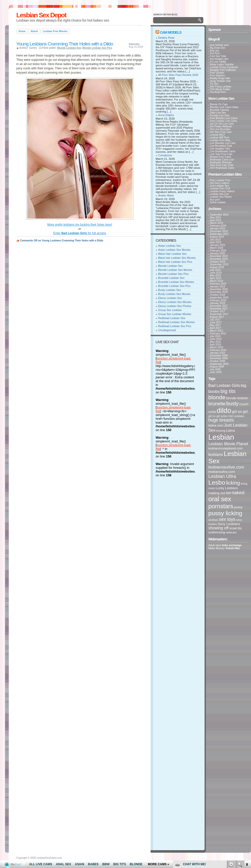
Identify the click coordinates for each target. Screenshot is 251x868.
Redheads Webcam (221, 162)
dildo (224, 410)
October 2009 (217, 361)
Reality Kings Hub (220, 78)
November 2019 (219, 259)
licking (233, 483)
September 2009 (219, 364)
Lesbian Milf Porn (219, 138)
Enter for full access (80, 233)
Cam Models (171, 32)
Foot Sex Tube (218, 56)
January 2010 (217, 353)
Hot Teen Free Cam (221, 132)
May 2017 (215, 325)
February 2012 (218, 334)
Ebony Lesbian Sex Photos (175, 306)
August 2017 (217, 317)
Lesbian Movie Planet (228, 444)
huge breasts (221, 420)
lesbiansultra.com (222, 472)
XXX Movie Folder (220, 89)
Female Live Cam (220, 115)
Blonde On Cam (219, 104)
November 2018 (219, 292)
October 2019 (217, 262)
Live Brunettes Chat (221, 146)
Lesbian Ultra (222, 476)
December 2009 (219, 356)
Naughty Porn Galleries (223, 70)
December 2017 (219, 306)
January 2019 (217, 287)
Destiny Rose (166, 38)
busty (233, 403)
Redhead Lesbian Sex (172, 318)
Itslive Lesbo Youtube (222, 64)
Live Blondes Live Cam (223, 143)
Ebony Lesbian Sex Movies (175, 302)
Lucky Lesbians (227, 488)
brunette (217, 404)
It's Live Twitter (218, 62)
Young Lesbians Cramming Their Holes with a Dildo (65, 44)
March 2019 (216, 281)
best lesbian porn (219, 45)
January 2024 (217, 228)
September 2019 (219, 264)
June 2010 (216, 339)
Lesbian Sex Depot (41, 15)
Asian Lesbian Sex (170, 246)
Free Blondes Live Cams (224, 118)
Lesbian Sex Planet (221, 197)
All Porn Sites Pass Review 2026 (178, 75)
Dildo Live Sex (218, 113)
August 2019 (217, 267)
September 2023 (219, 234)
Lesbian (221, 437)
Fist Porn (215, 53)
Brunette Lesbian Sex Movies (176, 282)
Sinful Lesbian (218, 202)
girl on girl (240, 412)
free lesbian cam (219, 59)
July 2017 (215, 320)
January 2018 (217, 303)
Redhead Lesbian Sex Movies (176, 322)
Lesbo (217, 482)
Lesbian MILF (217, 135)
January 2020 (217, 253)
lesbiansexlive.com (226, 467)
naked (238, 493)
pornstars (221, 506)
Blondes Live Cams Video (224, 107)
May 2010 (215, 342)
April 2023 (215, 242)
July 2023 (215, 240)
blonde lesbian (237, 398)
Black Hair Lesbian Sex (172, 254)
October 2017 (217, 311)
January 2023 (217, 245)
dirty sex (214, 51)
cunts (212, 412)
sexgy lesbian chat (220, 81)
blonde (217, 397)
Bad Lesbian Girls (224, 386)
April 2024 (215, 220)
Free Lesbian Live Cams (223, 121)
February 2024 (218, 226)
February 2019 (218, 284)
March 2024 (216, 223)
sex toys (227, 519)
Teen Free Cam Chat (222, 165)
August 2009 (217, 367)
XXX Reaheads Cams (222, 168)
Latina (231, 430)
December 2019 (219, 256)
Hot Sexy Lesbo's (220, 183)
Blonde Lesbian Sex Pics (97, 48)
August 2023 (217, 237)
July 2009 (215, 369)
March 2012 (216, 331)
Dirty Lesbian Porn (220, 180)
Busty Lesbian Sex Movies (174, 294)
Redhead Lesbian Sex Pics (175, 326)
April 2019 (215, 278)
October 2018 (217, 295)
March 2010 (216, 347)
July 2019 (215, 270)
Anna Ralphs (166, 115)
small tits (235, 528)
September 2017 (219, 314)
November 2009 (219, 358)
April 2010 (215, 345)
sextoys (213, 520)
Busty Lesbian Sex (170, 290)
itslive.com (216, 425)
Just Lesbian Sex (219, 186)
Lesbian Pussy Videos (222, 191)
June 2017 (216, 322)
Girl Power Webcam (221, 126)
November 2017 (219, 309)
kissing (221, 430)
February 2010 (218, 350)
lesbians (216, 455)
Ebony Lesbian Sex (170, 298)
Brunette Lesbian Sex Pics (174, 286)
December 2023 (219, 231)
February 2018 (218, 300)
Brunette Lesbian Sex (171, 278)
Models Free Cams (220, 157)
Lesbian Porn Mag (220, 140)
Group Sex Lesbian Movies (175, 314)
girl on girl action (218, 416)
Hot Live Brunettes (220, 129)
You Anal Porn (218, 92)
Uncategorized (167, 330)
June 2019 (216, 273)
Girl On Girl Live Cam (222, 124)
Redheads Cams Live (222, 160)
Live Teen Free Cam (221, 154)
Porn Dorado (217, 73)
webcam (231, 532)
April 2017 (215, 328)
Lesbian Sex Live (219, 194)
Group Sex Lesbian (170, 310)
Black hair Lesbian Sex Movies (177, 258)
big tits (228, 391)
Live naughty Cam (220, 149)
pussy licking (225, 513)
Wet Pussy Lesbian (221, 87)
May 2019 (215, 275)
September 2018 (219, 298)
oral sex (220, 499)
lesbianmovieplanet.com (226, 448)
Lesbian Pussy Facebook (224, 67)
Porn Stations (217, 75)
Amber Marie (166, 195)
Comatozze (165, 155)
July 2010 (215, 336)
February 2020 (218, 251)
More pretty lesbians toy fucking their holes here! (80, 225)
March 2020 (216, 248)
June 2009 (216, 372)
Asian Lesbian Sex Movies (174, 250)
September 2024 (219, 215)
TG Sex (214, 84)
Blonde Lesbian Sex (69, 48)
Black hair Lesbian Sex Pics (175, 262)
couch (244, 404)
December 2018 (219, 289)
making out (217, 493)
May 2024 (215, 217)
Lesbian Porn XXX (220, 189)
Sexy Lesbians (229, 524)
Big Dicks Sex (218, 48)
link (247, 789)
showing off (218, 528)
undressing (217, 532)
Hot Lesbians (236, 416)
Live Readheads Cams (223, 151)
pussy (238, 507)
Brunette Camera (219, 110)
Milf (228, 493)
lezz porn (215, 200)
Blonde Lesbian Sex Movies (175, 270)
